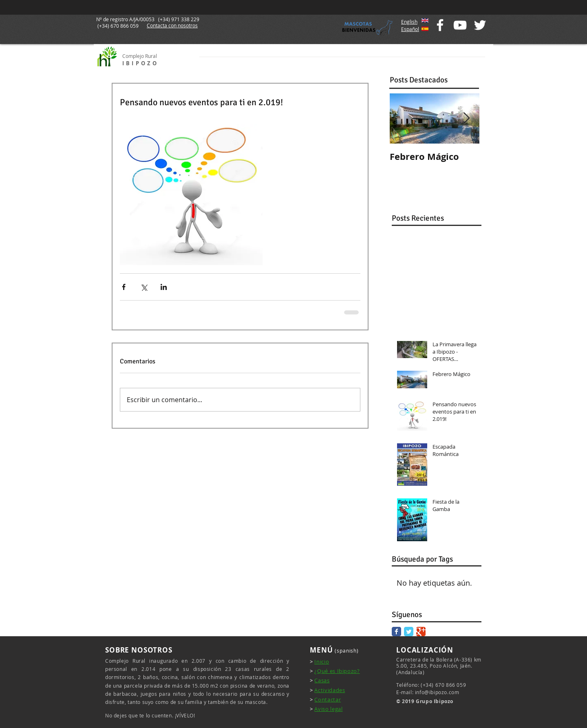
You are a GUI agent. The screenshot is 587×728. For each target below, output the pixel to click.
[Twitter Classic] (409, 632)
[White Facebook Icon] (440, 25)
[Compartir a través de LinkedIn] (164, 287)
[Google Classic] (421, 632)
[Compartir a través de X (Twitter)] (144, 287)
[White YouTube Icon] (460, 25)
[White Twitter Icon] (480, 25)
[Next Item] (466, 118)
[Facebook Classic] (396, 632)
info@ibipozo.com (437, 692)
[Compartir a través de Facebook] (124, 287)
